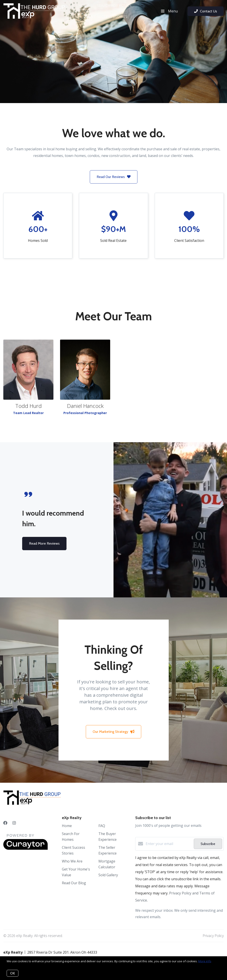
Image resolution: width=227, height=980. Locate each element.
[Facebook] (5, 823)
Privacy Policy (213, 936)
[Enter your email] (169, 844)
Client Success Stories (105, 17)
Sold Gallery (108, 875)
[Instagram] (14, 823)
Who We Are (72, 861)
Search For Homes (114, 6)
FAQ (102, 826)
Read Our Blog (74, 883)
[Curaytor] (25, 849)
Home (84, 6)
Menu (169, 11)
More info (205, 961)
